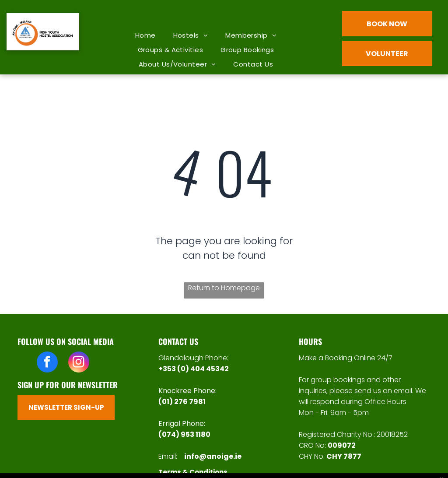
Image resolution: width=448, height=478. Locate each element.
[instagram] (79, 363)
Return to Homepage (224, 288)
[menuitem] (145, 35)
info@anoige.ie (213, 456)
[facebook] (47, 363)
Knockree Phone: (187, 391)
